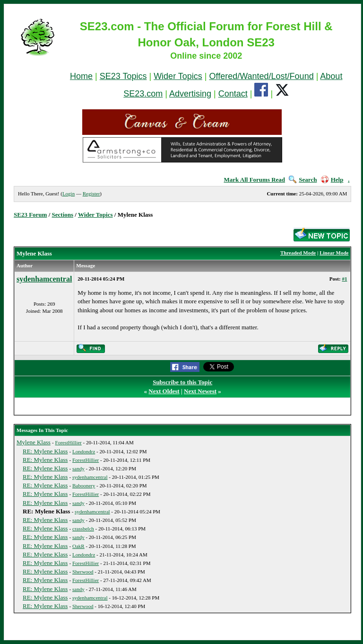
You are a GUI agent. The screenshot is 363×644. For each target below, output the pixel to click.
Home (81, 76)
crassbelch (83, 529)
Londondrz (84, 451)
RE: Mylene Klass (45, 451)
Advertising (190, 94)
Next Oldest (164, 391)
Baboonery (84, 485)
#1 (344, 279)
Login (69, 194)
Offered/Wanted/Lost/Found (262, 76)
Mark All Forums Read (254, 180)
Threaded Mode (298, 253)
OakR (78, 546)
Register (91, 194)
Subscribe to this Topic (182, 382)
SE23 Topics (123, 76)
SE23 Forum (30, 215)
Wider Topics (178, 76)
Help (332, 180)
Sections (63, 215)
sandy (78, 468)
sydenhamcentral (44, 279)
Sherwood (83, 572)
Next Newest (200, 391)
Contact (233, 94)
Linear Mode (334, 253)
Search (303, 180)
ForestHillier (69, 442)
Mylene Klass (34, 442)
